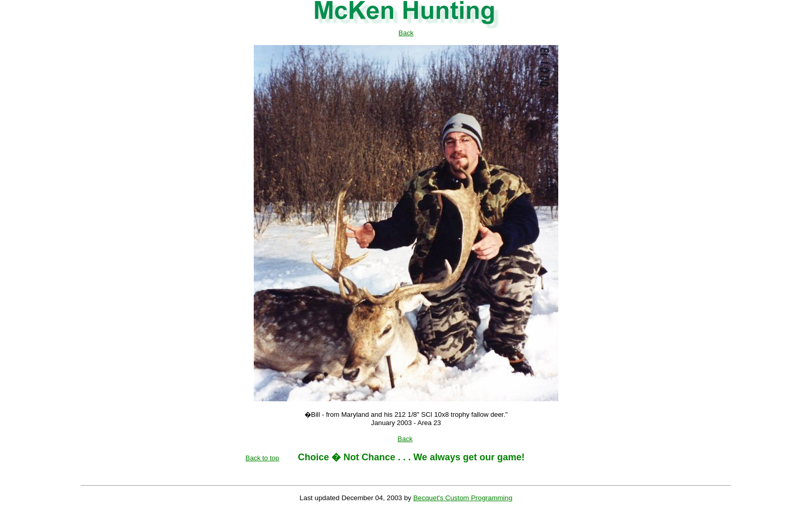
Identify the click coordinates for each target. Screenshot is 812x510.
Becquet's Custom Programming (463, 498)
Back (406, 33)
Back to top (262, 458)
